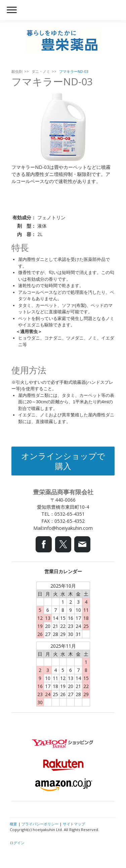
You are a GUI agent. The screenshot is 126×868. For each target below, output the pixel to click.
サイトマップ (74, 824)
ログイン (17, 843)
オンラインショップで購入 (63, 461)
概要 (13, 824)
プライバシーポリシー (40, 824)
